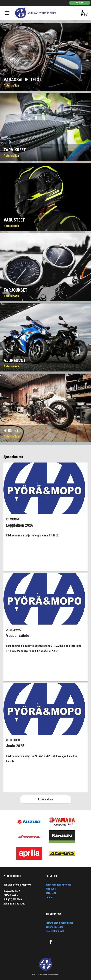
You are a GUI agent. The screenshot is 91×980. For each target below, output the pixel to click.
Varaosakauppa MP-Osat (58, 885)
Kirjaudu (80, 3)
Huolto (49, 897)
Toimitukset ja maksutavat (59, 923)
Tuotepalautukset (55, 931)
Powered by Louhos (52, 974)
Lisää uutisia (46, 799)
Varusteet (51, 893)
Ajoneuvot (51, 889)
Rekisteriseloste (54, 927)
